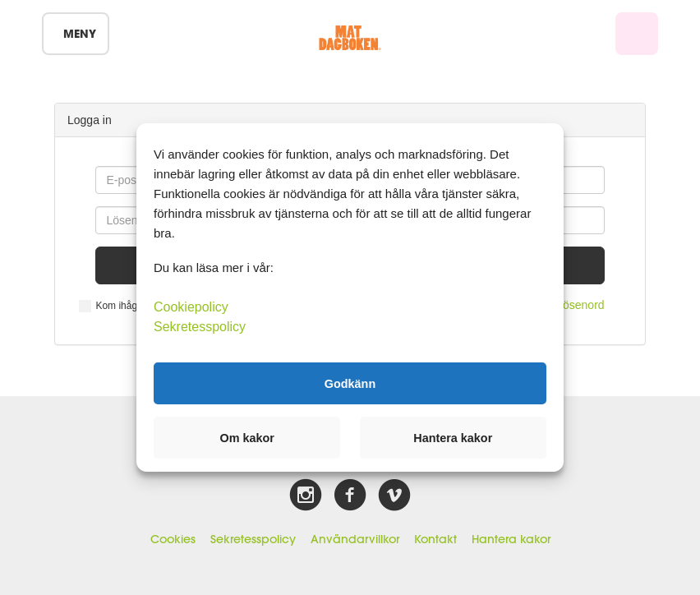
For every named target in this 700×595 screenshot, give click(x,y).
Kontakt (435, 539)
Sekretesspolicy (253, 539)
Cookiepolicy (191, 307)
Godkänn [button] (350, 383)
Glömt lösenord (566, 305)
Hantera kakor (511, 539)
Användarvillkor (355, 539)
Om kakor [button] (247, 438)
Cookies (173, 539)
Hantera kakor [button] (453, 438)
